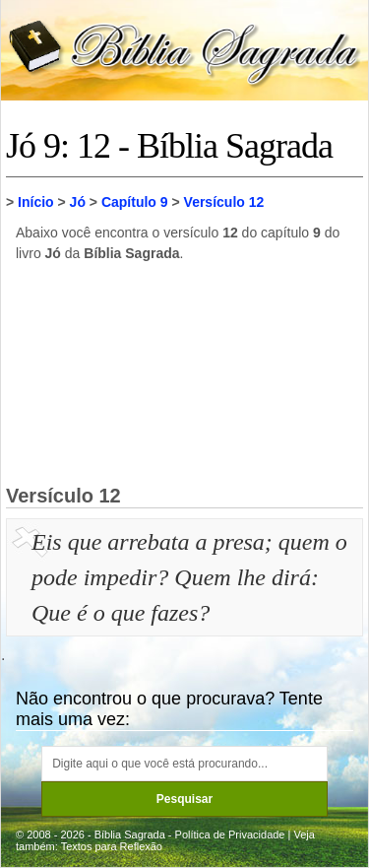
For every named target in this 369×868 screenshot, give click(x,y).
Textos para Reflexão (112, 846)
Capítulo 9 (135, 202)
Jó (78, 202)
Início (36, 202)
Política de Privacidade (230, 835)
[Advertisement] (185, 372)
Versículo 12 (224, 202)
